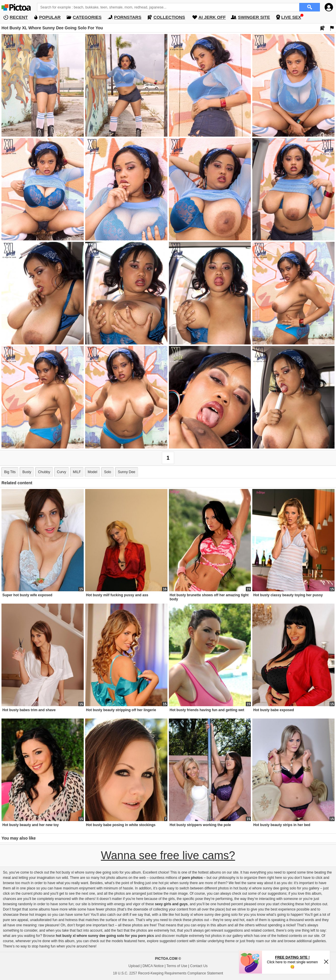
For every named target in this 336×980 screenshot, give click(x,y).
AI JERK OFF (212, 17)
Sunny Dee (126, 472)
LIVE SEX (291, 17)
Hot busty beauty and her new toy (31, 825)
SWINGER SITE (254, 17)
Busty (27, 472)
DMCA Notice (153, 966)
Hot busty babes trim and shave (29, 710)
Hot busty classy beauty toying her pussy (288, 595)
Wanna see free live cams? (168, 855)
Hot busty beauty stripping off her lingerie (121, 710)
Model (92, 472)
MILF (77, 472)
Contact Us (199, 966)
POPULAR (50, 17)
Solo (107, 472)
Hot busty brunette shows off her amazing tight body (209, 597)
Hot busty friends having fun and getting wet (207, 710)
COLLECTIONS (169, 17)
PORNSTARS (128, 17)
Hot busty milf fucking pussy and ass (117, 595)
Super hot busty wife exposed (27, 595)
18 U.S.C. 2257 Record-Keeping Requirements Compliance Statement (168, 973)
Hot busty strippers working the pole (200, 825)
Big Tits (10, 472)
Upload (134, 966)
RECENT (19, 17)
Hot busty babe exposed (274, 710)
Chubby (44, 472)
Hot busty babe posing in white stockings (121, 825)
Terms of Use (177, 966)
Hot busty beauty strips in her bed (282, 825)
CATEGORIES (87, 17)
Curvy (62, 472)
